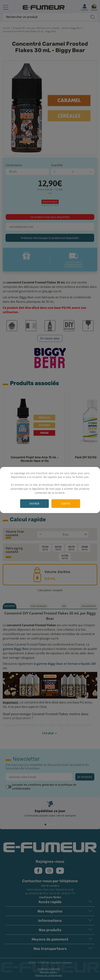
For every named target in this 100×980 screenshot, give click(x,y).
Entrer (34, 504)
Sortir (66, 504)
